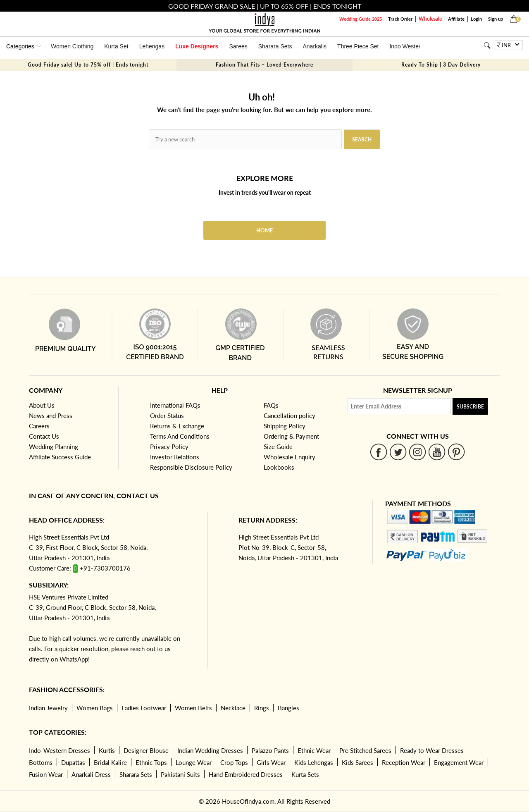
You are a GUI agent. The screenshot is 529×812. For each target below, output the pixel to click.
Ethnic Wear (314, 750)
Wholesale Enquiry (290, 457)
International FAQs (175, 405)
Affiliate (456, 19)
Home (264, 230)
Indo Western (406, 46)
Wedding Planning (54, 447)
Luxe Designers (197, 46)
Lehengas (152, 46)
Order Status (167, 416)
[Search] (487, 45)
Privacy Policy (169, 447)
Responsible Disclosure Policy (191, 467)
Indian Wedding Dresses (210, 750)
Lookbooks (279, 467)
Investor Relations (175, 457)
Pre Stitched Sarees (365, 750)
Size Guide (278, 447)
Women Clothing (72, 46)
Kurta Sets (305, 774)
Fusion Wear (46, 774)
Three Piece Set (358, 46)
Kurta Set (116, 46)
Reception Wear (404, 762)
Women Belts (193, 708)
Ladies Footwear (144, 708)
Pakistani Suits (180, 774)
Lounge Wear (194, 762)
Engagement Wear (459, 762)
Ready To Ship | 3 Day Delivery (441, 65)
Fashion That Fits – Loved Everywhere (264, 65)
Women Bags (95, 708)
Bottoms (41, 762)
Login (476, 19)
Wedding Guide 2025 (361, 19)
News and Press (51, 416)
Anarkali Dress (91, 774)
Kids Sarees (357, 762)
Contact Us (44, 436)
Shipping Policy (285, 426)
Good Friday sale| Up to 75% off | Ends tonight (88, 65)
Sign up (496, 19)
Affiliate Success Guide (60, 457)
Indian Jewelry (48, 708)
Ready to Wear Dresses (432, 750)
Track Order (400, 19)
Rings (262, 708)
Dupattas (73, 762)
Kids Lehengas (314, 762)
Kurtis (107, 750)
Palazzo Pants (270, 750)
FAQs (271, 405)
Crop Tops (234, 762)
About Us (42, 405)
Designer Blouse (146, 750)
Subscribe (470, 407)
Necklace (233, 708)
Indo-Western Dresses (60, 750)
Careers (39, 426)
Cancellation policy (290, 416)
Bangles (288, 708)
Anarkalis (315, 46)
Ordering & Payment (291, 436)
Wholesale (430, 19)
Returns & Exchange (177, 426)
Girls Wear (271, 762)
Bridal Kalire (110, 762)
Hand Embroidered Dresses (246, 774)
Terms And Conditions (180, 436)
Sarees (238, 46)
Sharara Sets (275, 46)
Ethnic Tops (151, 762)
